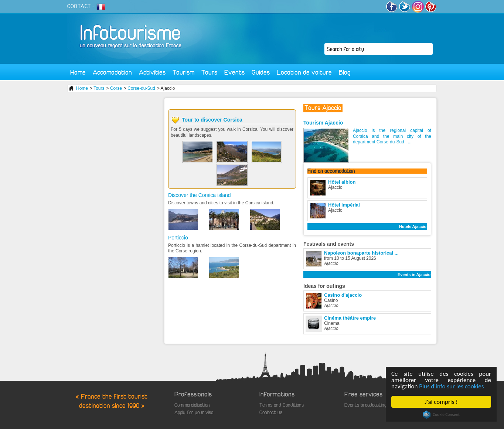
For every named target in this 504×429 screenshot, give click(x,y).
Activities (152, 72)
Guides (261, 72)
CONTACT (79, 6)
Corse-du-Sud (141, 88)
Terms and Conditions (282, 405)
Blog (345, 72)
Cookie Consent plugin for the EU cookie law (441, 415)
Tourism (183, 72)
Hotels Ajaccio (413, 227)
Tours (209, 72)
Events (234, 72)
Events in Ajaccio (414, 275)
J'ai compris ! (441, 402)
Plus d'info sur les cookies (452, 386)
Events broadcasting (365, 405)
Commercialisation (192, 405)
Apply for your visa (194, 413)
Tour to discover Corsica (212, 120)
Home (78, 72)
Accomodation (112, 72)
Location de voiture (304, 72)
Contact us (271, 413)
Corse (116, 88)
